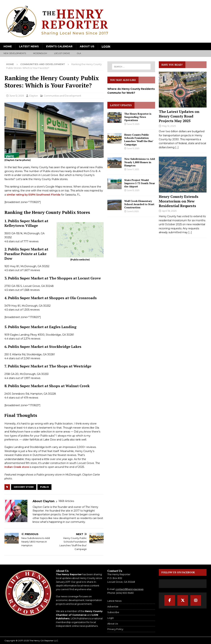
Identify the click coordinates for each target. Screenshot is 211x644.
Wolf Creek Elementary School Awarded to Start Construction (139, 204)
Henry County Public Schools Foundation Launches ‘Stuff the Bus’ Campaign (139, 140)
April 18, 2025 (169, 211)
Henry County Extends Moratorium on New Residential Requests (179, 201)
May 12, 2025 (169, 126)
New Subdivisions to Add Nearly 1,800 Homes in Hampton (140, 162)
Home (8, 46)
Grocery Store (24, 487)
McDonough (40, 53)
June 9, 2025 (133, 211)
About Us (87, 46)
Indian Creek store (17, 467)
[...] (177, 147)
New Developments (15, 53)
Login (106, 46)
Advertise (113, 606)
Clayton (33, 96)
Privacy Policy (115, 629)
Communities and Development (62, 96)
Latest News (29, 46)
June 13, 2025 (133, 124)
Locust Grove (62, 53)
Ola (79, 53)
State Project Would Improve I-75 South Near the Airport (140, 183)
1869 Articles (66, 501)
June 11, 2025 (133, 169)
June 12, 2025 (17, 96)
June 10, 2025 (133, 190)
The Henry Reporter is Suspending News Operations (138, 117)
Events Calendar (59, 46)
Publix (44, 487)
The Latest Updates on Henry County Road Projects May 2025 (179, 116)
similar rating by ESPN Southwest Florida (33, 195)
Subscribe (113, 612)
